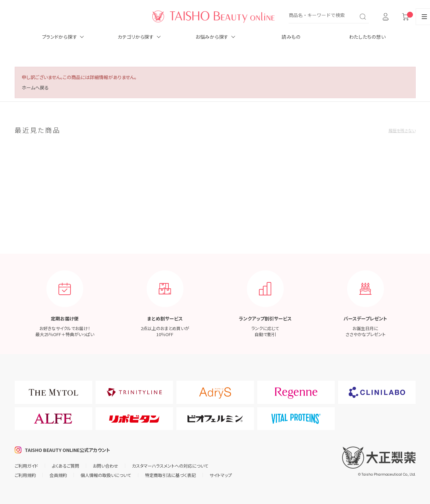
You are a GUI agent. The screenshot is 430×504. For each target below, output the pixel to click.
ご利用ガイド (26, 466)
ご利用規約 (25, 475)
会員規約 (58, 475)
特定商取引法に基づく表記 (170, 475)
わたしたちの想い (368, 37)
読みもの (291, 37)
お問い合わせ (106, 466)
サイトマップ (221, 475)
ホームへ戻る (35, 87)
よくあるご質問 (65, 466)
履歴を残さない (402, 130)
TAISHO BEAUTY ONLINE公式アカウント (67, 450)
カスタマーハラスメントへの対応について (170, 466)
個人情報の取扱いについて (106, 475)
